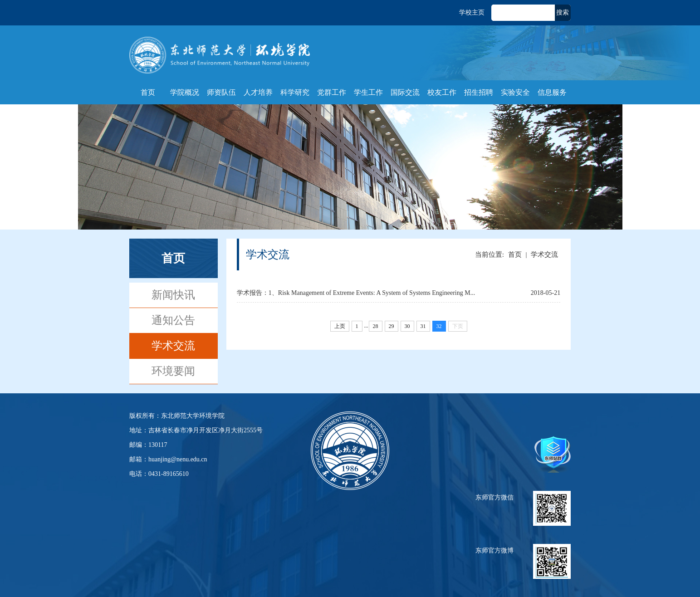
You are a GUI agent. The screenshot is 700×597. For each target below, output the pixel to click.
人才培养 (258, 92)
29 (392, 326)
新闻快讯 (173, 295)
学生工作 (368, 92)
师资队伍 (221, 92)
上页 (340, 326)
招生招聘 (479, 92)
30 (407, 326)
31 (423, 326)
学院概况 (185, 92)
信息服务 (552, 92)
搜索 (563, 12)
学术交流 (173, 346)
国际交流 (405, 92)
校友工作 (442, 92)
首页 (148, 92)
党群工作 (332, 92)
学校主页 (472, 12)
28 (376, 326)
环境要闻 (173, 371)
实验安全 (515, 92)
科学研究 (295, 92)
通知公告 (173, 320)
